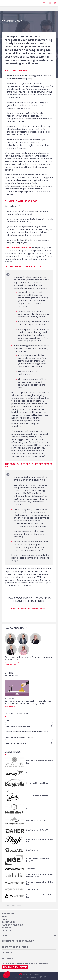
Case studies (9, 922)
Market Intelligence (13, 925)
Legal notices (17, 977)
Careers (6, 928)
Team (5, 916)
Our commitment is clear (18, 248)
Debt (5, 936)
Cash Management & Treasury (18, 941)
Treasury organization (15, 947)
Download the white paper (15, 967)
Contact (7, 931)
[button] (6, 975)
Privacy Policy (30, 977)
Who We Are (8, 913)
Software (7, 958)
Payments (7, 952)
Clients (6, 919)
